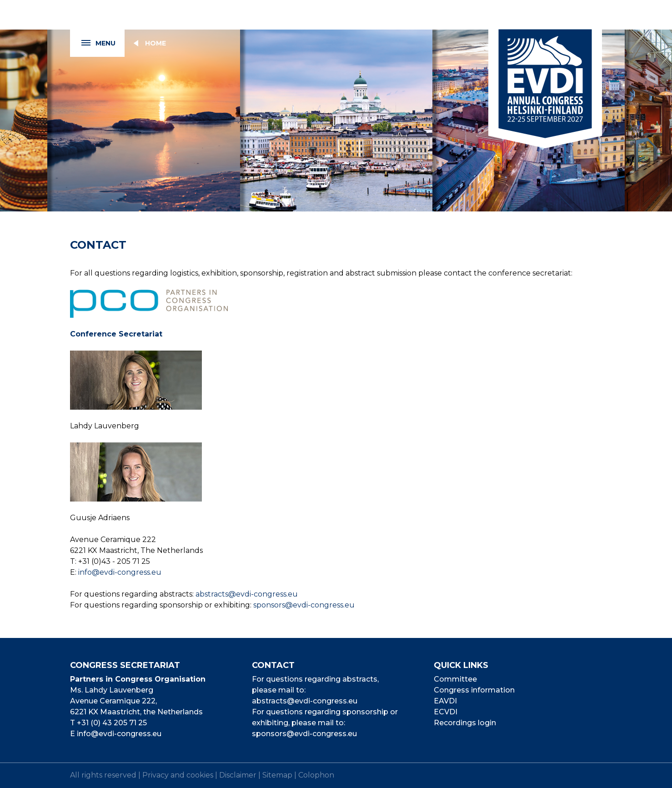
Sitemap (277, 775)
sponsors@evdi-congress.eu (304, 605)
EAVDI (445, 701)
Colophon (316, 775)
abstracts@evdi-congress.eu (247, 594)
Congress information (474, 690)
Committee (455, 679)
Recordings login (465, 723)
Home (155, 43)
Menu (93, 43)
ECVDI (446, 712)
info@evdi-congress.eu (120, 572)
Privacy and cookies (178, 775)
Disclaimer (238, 775)
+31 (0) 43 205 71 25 (112, 723)
